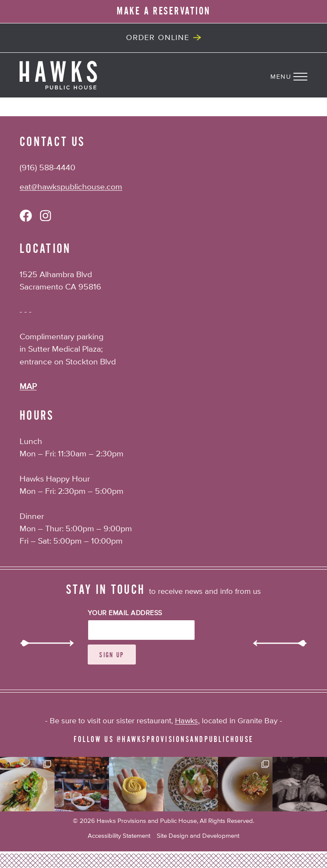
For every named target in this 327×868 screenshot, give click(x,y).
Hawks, (187, 721)
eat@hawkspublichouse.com (71, 187)
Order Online (158, 38)
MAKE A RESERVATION (163, 11)
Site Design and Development (198, 836)
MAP (28, 387)
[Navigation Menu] (299, 75)
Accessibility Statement (119, 836)
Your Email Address (125, 613)
